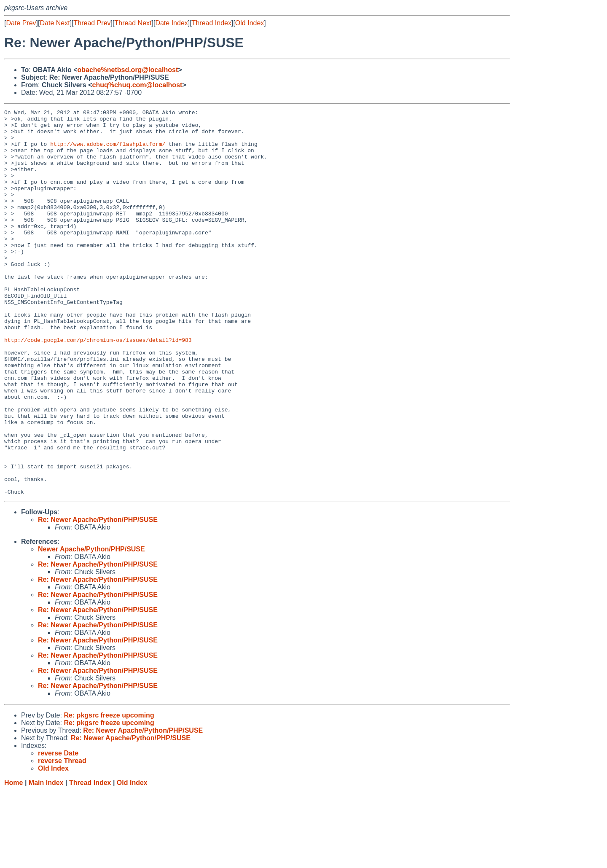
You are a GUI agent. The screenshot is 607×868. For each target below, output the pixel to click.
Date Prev (21, 23)
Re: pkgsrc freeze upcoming (109, 792)
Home (13, 860)
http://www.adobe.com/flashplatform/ (108, 151)
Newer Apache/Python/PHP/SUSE (91, 626)
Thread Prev (92, 23)
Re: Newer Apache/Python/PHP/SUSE (98, 597)
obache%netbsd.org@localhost (128, 70)
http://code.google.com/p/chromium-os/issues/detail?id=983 (98, 387)
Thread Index (212, 23)
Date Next (55, 23)
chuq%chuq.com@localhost (137, 85)
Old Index (250, 23)
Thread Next (133, 23)
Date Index (171, 23)
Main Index (46, 860)
